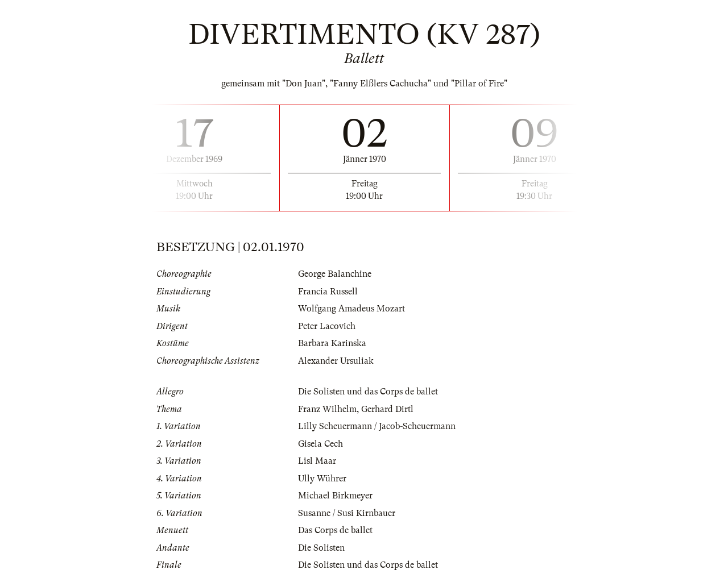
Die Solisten (321, 548)
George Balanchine (335, 274)
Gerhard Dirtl (387, 409)
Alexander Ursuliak (336, 361)
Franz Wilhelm (327, 409)
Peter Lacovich (327, 326)
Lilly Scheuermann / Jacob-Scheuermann (377, 426)
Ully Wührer (322, 479)
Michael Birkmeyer (335, 496)
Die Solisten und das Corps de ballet (368, 392)
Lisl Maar (317, 461)
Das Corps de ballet (335, 530)
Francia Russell (328, 292)
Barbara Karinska (332, 343)
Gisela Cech (320, 444)
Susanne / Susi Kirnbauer (347, 513)
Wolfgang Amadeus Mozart (351, 309)
